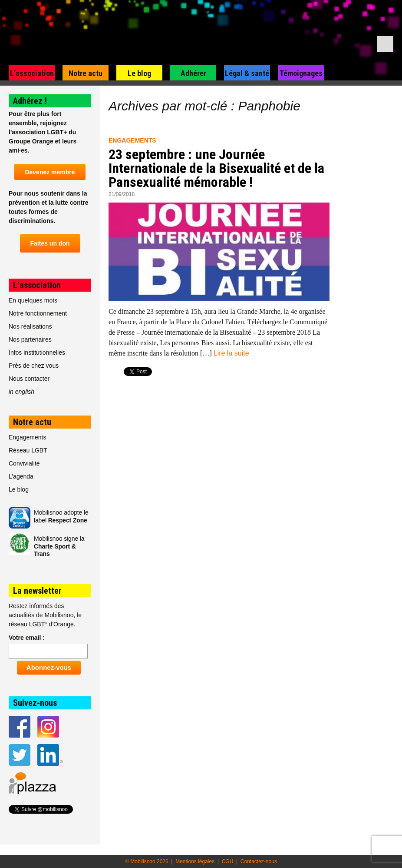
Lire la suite (231, 353)
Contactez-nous (259, 861)
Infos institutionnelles (37, 353)
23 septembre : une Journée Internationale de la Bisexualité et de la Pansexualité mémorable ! (216, 168)
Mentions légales (195, 861)
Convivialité (24, 463)
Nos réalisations (30, 326)
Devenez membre (50, 172)
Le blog (139, 73)
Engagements (132, 140)
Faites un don (50, 243)
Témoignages (301, 73)
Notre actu (86, 73)
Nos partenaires (30, 339)
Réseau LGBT (28, 450)
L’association (32, 73)
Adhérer (193, 73)
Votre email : (27, 638)
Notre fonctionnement (38, 313)
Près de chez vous (34, 366)
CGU (228, 861)
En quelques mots (33, 300)
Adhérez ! (30, 101)
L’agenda (21, 476)
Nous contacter (29, 379)
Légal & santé (247, 73)
